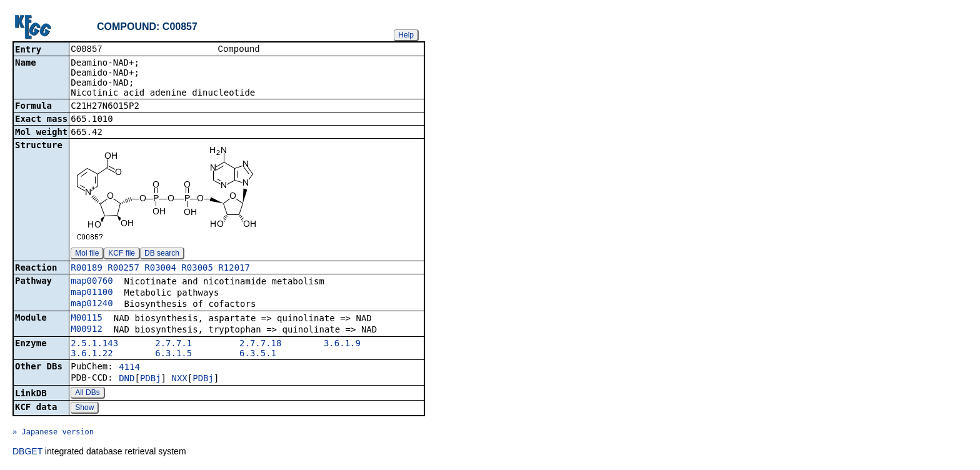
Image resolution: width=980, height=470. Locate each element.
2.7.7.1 (173, 344)
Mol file (87, 254)
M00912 (87, 330)
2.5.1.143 (94, 344)
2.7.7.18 (260, 344)
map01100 (92, 293)
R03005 (197, 269)
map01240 (92, 304)
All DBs (87, 394)
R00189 (87, 269)
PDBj (151, 379)
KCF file (122, 254)
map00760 (92, 282)
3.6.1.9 (342, 344)
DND (127, 379)
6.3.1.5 (173, 354)
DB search (162, 254)
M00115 (87, 319)
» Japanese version (53, 433)
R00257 (123, 269)
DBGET (27, 452)
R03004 (160, 269)
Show (84, 409)
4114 (129, 368)
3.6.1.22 (92, 354)
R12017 (234, 269)
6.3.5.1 (258, 354)
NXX (179, 379)
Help (406, 35)
